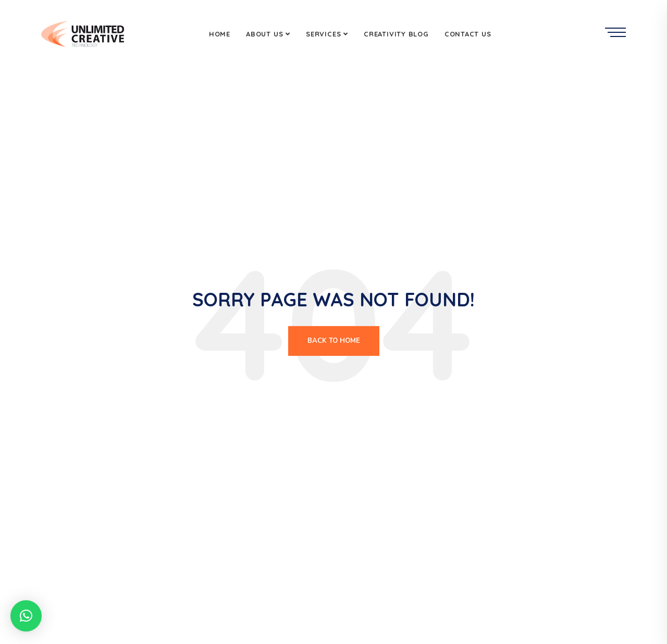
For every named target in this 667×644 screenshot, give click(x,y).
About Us (264, 34)
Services (323, 34)
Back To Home (334, 341)
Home (220, 34)
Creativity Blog (396, 34)
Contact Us (468, 34)
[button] (26, 616)
